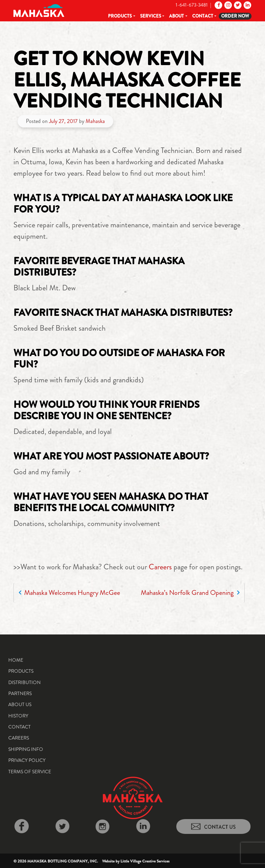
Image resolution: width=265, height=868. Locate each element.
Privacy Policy (27, 760)
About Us (20, 704)
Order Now (235, 16)
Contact (203, 16)
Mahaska (95, 121)
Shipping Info (26, 749)
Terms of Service (30, 772)
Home (16, 660)
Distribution (24, 682)
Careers (160, 567)
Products (120, 16)
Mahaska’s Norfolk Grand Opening (190, 593)
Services (151, 16)
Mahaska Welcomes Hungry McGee (69, 593)
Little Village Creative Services (145, 861)
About (176, 16)
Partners (20, 693)
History (18, 716)
